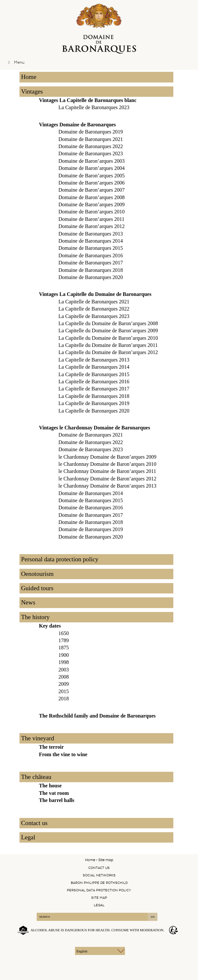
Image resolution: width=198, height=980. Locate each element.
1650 (64, 633)
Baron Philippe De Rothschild (99, 883)
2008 (64, 677)
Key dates (50, 626)
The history (35, 617)
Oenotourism (37, 574)
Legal (28, 837)
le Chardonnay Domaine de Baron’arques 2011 (107, 471)
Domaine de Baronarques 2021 (91, 139)
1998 (64, 662)
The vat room (54, 793)
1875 (64, 648)
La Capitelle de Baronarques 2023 (94, 107)
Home (29, 77)
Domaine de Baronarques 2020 (91, 277)
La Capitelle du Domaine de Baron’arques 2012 (108, 352)
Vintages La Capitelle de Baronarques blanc (88, 100)
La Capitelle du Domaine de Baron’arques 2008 (108, 323)
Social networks (99, 875)
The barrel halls (57, 800)
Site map (99, 898)
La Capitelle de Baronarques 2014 (94, 367)
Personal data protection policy (60, 559)
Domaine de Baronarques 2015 (91, 248)
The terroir (51, 747)
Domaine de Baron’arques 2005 (92, 176)
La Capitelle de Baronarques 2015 (94, 374)
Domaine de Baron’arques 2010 (92, 212)
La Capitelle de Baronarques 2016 (94, 382)
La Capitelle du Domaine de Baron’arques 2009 (108, 331)
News (28, 602)
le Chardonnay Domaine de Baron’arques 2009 (107, 457)
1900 (64, 655)
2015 (64, 691)
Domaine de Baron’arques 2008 (92, 197)
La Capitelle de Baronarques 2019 (94, 403)
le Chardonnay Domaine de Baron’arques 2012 (107, 479)
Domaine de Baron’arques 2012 (92, 226)
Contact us (34, 823)
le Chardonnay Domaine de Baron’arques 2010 (107, 464)
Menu (15, 62)
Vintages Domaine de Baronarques (77, 125)
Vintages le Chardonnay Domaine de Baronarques (94, 428)
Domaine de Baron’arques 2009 (92, 204)
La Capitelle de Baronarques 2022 (94, 309)
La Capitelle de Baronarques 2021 (94, 302)
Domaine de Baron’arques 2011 (91, 219)
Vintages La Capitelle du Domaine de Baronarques (95, 294)
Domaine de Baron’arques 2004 (92, 168)
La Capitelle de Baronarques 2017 (94, 389)
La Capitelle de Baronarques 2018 (94, 396)
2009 (64, 684)
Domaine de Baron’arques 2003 (92, 161)
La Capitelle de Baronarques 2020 (94, 411)
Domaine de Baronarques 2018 (91, 270)
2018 (64, 699)
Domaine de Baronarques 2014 (91, 241)
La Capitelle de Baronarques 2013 (94, 360)
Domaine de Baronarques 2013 (91, 234)
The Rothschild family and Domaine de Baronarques (97, 716)
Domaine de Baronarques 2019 (91, 132)
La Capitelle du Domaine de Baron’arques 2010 (108, 338)
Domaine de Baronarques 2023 (91, 153)
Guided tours (37, 588)
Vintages (32, 91)
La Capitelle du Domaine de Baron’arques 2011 (108, 345)
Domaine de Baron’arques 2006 (92, 183)
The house (50, 786)
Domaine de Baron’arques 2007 (92, 190)
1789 (64, 640)
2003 (64, 670)
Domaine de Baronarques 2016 (91, 255)
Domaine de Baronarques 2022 (91, 146)
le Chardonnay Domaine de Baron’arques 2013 (107, 486)
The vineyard (38, 738)
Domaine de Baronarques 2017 (91, 263)
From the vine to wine (63, 754)
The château (36, 777)
